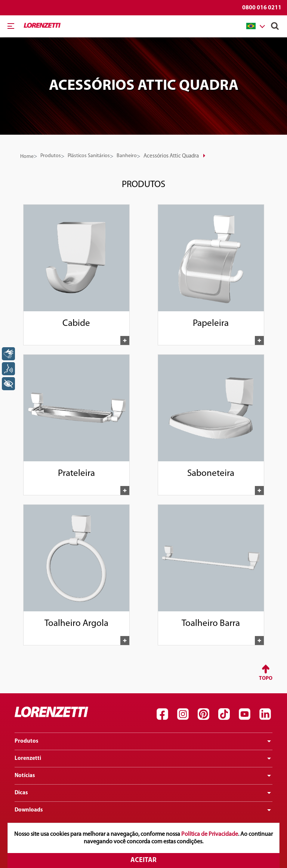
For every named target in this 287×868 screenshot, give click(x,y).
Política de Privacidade (210, 834)
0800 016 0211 (262, 8)
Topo (266, 678)
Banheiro (127, 156)
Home (27, 157)
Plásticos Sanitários (89, 156)
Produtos (51, 156)
